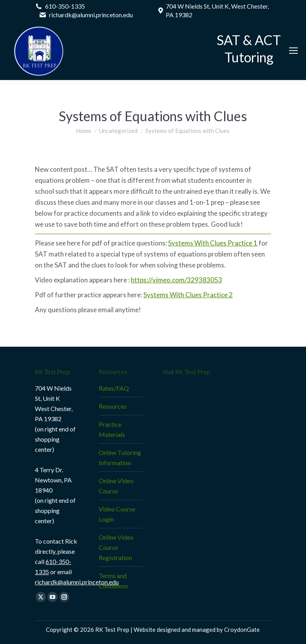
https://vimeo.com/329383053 (177, 280)
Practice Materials (112, 429)
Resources (113, 406)
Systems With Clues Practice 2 (188, 295)
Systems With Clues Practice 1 (213, 243)
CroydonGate (242, 629)
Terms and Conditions (113, 581)
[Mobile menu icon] (293, 51)
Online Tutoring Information (120, 458)
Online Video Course (116, 486)
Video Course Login (117, 514)
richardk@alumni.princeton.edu (77, 582)
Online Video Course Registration (116, 547)
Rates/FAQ (114, 388)
